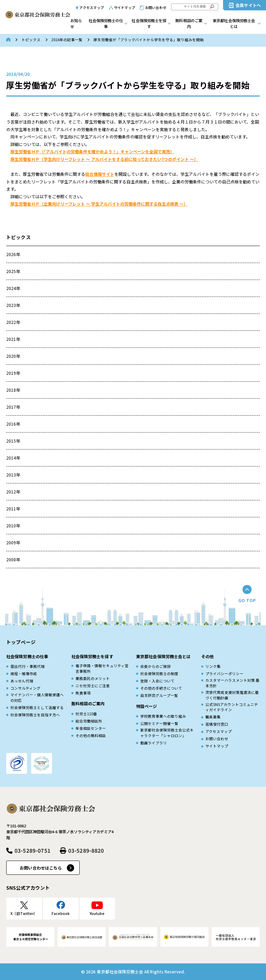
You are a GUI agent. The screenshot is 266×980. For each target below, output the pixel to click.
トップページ (21, 642)
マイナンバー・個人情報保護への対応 (37, 697)
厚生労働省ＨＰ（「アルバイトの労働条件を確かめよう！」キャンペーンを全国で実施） (92, 151)
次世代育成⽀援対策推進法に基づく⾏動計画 (232, 695)
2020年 (13, 356)
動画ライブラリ (154, 743)
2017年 (13, 407)
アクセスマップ (92, 8)
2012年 (13, 492)
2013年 (13, 475)
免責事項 (83, 693)
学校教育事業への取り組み (163, 716)
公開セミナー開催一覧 (159, 723)
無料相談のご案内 (189, 23)
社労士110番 (86, 714)
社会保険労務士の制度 (159, 674)
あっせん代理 (22, 681)
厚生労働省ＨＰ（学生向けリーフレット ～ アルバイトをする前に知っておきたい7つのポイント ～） (104, 159)
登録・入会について (157, 681)
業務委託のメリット (93, 678)
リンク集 (213, 666)
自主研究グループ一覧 (159, 695)
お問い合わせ (156, 8)
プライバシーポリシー (224, 674)
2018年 (13, 390)
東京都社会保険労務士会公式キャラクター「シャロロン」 (167, 733)
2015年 (13, 441)
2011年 (13, 509)
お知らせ (76, 23)
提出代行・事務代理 (28, 666)
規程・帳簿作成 (24, 674)
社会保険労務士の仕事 (106, 23)
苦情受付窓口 (217, 724)
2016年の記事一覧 (67, 40)
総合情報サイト (100, 174)
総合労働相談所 (89, 721)
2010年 (13, 525)
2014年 (13, 458)
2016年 (13, 424)
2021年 (13, 339)
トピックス (31, 40)
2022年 (13, 322)
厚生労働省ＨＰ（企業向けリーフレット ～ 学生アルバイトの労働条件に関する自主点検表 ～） (99, 204)
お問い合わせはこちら (41, 868)
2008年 (13, 559)
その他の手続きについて (161, 688)
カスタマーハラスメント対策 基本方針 (232, 683)
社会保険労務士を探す (149, 23)
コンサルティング (25, 688)
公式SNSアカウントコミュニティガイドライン (232, 707)
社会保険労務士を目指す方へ (35, 715)
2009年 (13, 542)
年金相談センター (91, 728)
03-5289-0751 (33, 850)
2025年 (13, 271)
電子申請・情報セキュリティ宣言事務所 (102, 668)
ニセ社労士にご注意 (93, 686)
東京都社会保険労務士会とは (234, 23)
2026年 (13, 254)
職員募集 (213, 717)
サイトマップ (125, 8)
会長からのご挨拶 (156, 666)
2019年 (13, 373)
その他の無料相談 (91, 736)
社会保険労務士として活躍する (37, 707)
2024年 (13, 288)
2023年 (13, 305)
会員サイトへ (248, 5)
